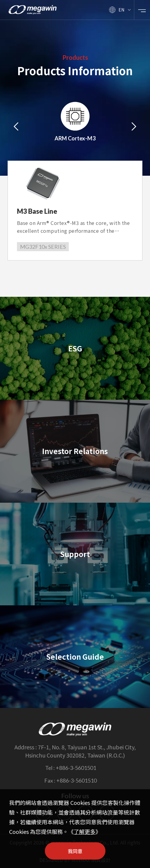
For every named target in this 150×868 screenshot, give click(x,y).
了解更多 (85, 831)
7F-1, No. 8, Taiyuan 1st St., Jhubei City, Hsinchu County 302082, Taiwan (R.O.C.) (80, 751)
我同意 (75, 851)
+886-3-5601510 (77, 780)
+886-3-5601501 (76, 768)
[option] (75, 126)
